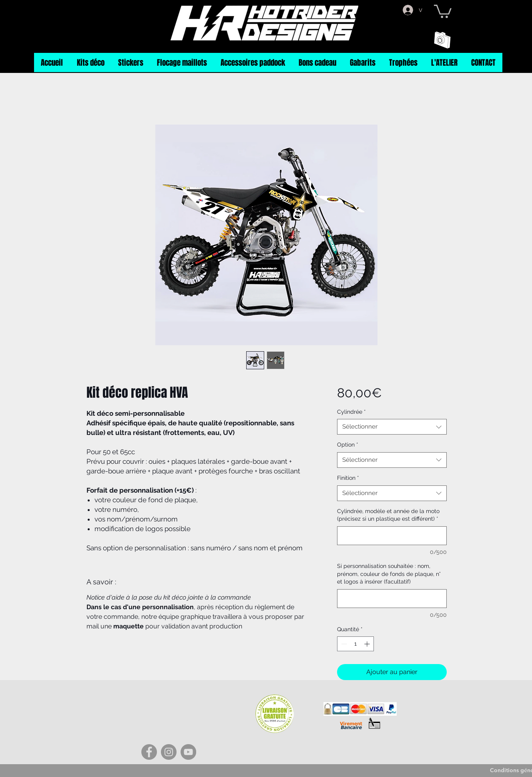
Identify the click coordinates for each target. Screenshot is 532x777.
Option (348, 445)
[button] (443, 11)
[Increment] (368, 644)
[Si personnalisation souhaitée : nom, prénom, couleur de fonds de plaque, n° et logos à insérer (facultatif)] (392, 599)
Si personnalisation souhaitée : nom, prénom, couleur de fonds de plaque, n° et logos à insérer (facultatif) (389, 574)
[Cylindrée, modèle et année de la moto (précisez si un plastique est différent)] (392, 536)
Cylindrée (351, 412)
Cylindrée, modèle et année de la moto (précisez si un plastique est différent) (388, 515)
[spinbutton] (355, 644)
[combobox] (392, 427)
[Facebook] (149, 752)
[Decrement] (343, 644)
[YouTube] (188, 752)
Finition (348, 478)
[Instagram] (169, 752)
